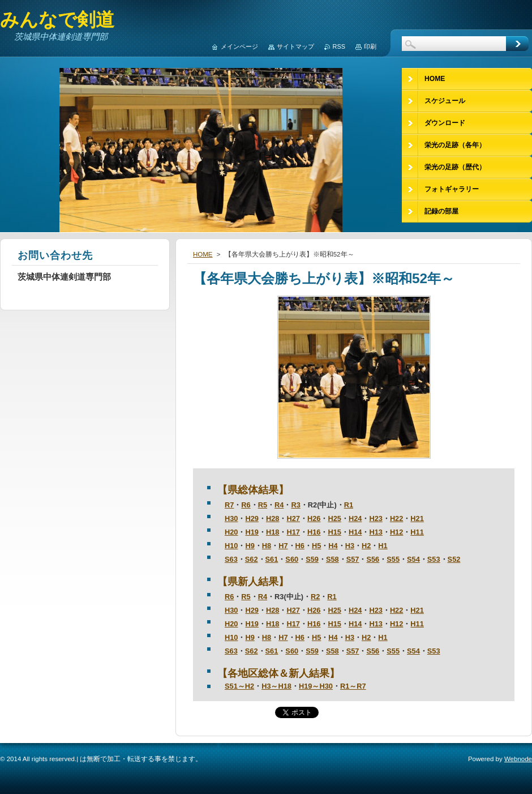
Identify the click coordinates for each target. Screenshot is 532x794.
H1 (383, 546)
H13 (376, 532)
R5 (263, 505)
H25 (334, 518)
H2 (366, 546)
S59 (312, 559)
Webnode (518, 759)
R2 (315, 597)
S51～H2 (239, 686)
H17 (293, 532)
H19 (252, 532)
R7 (229, 505)
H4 (333, 546)
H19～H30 (316, 686)
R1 (349, 505)
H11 (417, 532)
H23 (376, 518)
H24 (355, 518)
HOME (203, 254)
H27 (293, 518)
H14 (355, 532)
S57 (353, 559)
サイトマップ (295, 46)
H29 (252, 518)
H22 (396, 518)
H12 (396, 532)
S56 (373, 559)
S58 (332, 559)
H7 (283, 546)
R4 (279, 505)
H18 (273, 532)
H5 (316, 546)
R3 (295, 505)
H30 (231, 518)
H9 (250, 546)
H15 (334, 532)
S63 (231, 559)
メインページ (239, 46)
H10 (231, 546)
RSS (339, 46)
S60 (292, 559)
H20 (231, 532)
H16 (314, 532)
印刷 (370, 46)
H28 (273, 518)
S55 (393, 559)
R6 (246, 505)
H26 (314, 518)
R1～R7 (353, 686)
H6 (300, 546)
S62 (252, 559)
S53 (434, 559)
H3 (350, 546)
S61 (272, 559)
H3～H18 (276, 686)
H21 (417, 518)
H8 (267, 546)
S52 (454, 559)
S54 (413, 559)
